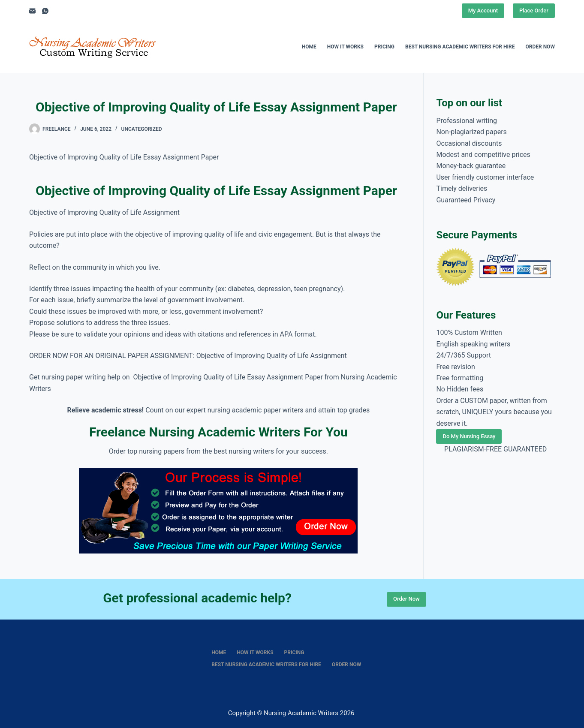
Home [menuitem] (309, 47)
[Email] (32, 11)
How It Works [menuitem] (345, 47)
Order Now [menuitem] (540, 47)
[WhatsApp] (45, 11)
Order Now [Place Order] (406, 599)
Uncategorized (142, 129)
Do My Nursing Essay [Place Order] (469, 436)
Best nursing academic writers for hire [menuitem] (460, 47)
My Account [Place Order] (483, 11)
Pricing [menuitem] (384, 47)
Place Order (534, 11)
